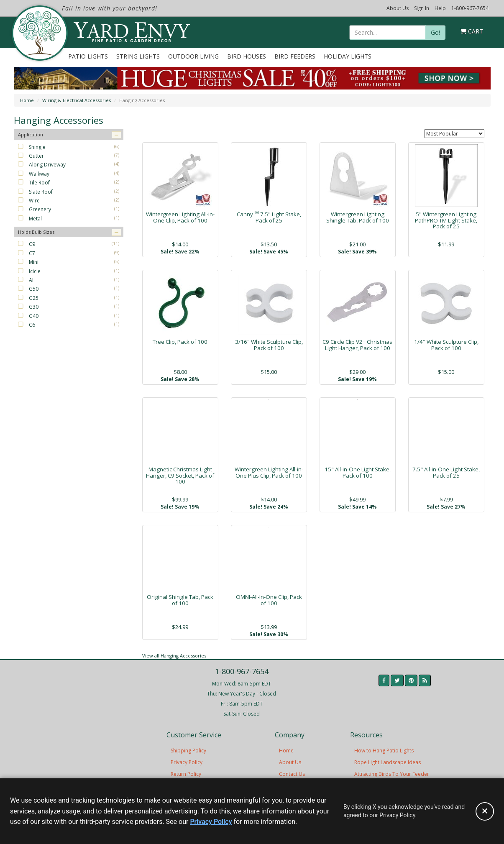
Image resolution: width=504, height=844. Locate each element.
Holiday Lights (348, 56)
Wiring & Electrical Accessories (77, 100)
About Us (398, 8)
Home (27, 100)
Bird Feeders (295, 56)
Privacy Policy (187, 762)
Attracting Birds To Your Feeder (392, 774)
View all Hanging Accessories (174, 656)
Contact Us (292, 774)
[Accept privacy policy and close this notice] (485, 811)
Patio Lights (88, 56)
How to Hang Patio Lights (384, 751)
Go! (435, 32)
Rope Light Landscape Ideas (388, 762)
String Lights (138, 56)
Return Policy (186, 774)
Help (440, 8)
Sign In (422, 8)
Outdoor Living (193, 56)
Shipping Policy (188, 751)
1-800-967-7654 (470, 8)
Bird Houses (247, 56)
